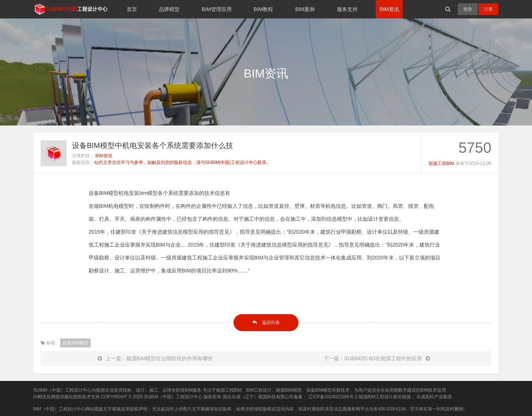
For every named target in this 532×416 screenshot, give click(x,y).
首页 (132, 9)
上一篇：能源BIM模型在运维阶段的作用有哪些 (155, 358)
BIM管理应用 (217, 9)
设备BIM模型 (75, 343)
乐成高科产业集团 (434, 397)
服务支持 (347, 9)
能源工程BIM (441, 164)
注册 (488, 9)
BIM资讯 (389, 9)
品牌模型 (169, 9)
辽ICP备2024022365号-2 (333, 397)
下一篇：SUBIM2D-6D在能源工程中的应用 (377, 358)
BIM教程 (264, 9)
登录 (468, 9)
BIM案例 (305, 9)
